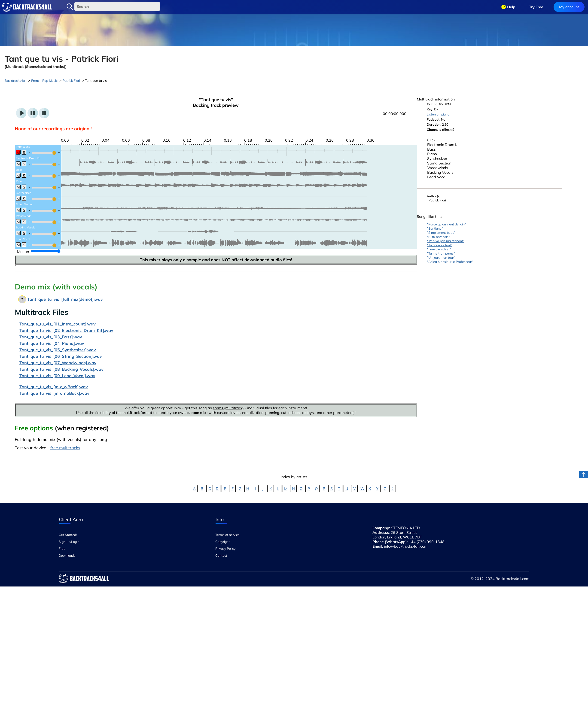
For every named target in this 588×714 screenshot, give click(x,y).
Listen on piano (438, 114)
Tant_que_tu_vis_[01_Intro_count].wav (58, 324)
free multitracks (65, 448)
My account (569, 7)
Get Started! (68, 535)
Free (62, 549)
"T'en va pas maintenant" (446, 241)
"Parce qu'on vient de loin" (446, 224)
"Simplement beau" (441, 233)
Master (23, 252)
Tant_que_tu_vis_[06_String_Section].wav (61, 356)
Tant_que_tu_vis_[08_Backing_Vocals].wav (61, 369)
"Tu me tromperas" (441, 253)
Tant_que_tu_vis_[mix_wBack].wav (54, 387)
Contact (221, 556)
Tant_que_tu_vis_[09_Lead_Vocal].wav (57, 376)
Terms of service (227, 535)
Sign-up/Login (69, 542)
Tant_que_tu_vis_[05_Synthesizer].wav (58, 350)
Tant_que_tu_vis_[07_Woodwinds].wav (58, 363)
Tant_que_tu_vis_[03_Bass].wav (51, 337)
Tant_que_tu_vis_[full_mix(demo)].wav (65, 299)
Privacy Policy (225, 549)
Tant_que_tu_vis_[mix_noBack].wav (54, 393)
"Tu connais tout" (440, 245)
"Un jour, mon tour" (441, 258)
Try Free (536, 7)
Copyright (222, 542)
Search (70, 7)
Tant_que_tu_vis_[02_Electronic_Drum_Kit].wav (66, 330)
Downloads (67, 556)
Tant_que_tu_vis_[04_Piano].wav (52, 343)
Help (511, 7)
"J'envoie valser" (439, 249)
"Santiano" (435, 228)
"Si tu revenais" (438, 237)
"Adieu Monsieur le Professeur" (450, 262)
